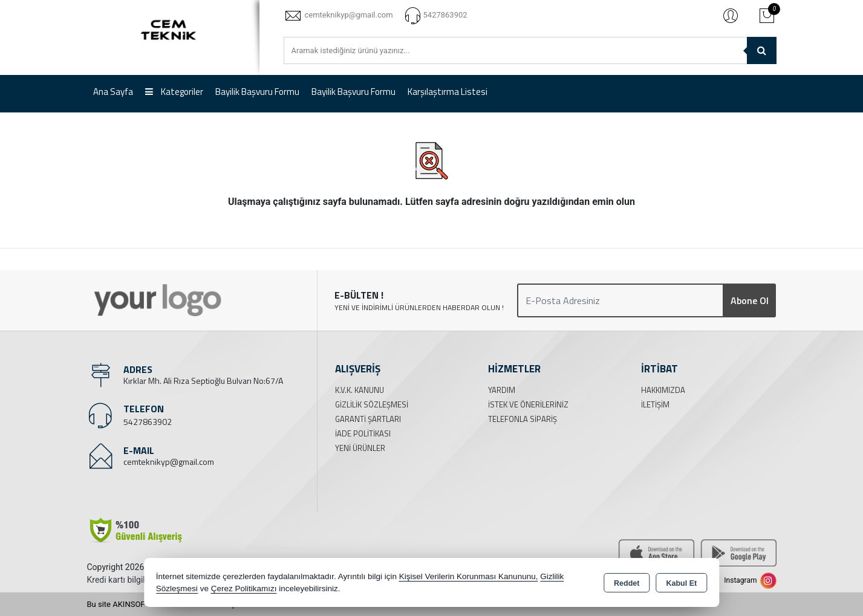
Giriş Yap (731, 15)
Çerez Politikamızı (244, 588)
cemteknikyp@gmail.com (169, 462)
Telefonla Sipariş (523, 419)
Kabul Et (681, 583)
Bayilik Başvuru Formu (257, 92)
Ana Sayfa (113, 92)
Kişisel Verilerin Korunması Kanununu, (469, 576)
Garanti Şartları (368, 419)
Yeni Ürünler (360, 448)
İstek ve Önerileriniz (528, 404)
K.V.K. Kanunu (360, 390)
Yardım (502, 390)
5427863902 (148, 422)
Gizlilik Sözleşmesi (372, 404)
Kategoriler (174, 92)
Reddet (627, 583)
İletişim (655, 404)
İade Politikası (363, 433)
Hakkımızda (663, 390)
